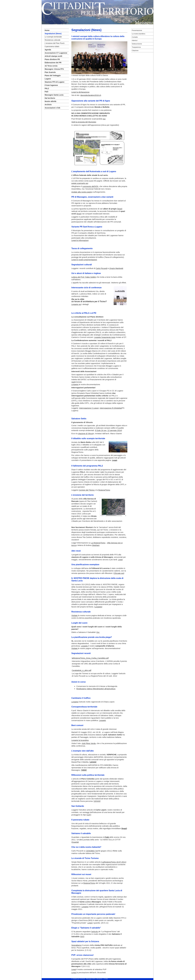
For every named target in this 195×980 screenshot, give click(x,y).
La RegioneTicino (98, 543)
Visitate (75, 615)
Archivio (48, 105)
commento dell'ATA (90, 186)
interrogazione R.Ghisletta (110, 408)
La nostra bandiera (138, 34)
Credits (106, 979)
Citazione (135, 50)
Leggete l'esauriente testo (105, 337)
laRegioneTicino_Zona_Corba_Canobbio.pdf (90, 658)
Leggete (98, 607)
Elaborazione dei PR (53, 63)
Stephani (96, 545)
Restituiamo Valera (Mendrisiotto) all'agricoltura (96, 689)
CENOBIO (91, 851)
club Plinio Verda (89, 743)
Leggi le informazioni (80, 240)
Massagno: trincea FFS (54, 69)
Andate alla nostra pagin (81, 192)
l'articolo (95, 932)
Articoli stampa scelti (53, 56)
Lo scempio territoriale (53, 37)
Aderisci (135, 40)
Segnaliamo (77, 945)
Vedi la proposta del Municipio (84, 122)
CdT (89, 815)
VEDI (84, 770)
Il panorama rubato (52, 46)
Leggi (120, 560)
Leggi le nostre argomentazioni (84, 260)
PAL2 (47, 88)
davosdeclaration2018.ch (91, 95)
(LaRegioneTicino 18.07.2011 (113, 862)
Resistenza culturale (52, 40)
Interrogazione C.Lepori (89, 408)
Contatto (135, 37)
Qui (98, 632)
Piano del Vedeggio (53, 76)
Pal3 (46, 92)
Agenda (48, 50)
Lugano (48, 79)
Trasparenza (136, 47)
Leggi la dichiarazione (80, 92)
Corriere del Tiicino (87, 490)
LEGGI (97, 801)
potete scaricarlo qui (80, 183)
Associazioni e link (52, 108)
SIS (82, 936)
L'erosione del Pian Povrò (55, 43)
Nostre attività (50, 101)
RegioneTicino (104, 490)
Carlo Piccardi (102, 268)
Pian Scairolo (50, 72)
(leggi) (120, 209)
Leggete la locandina (80, 740)
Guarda (75, 842)
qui (104, 119)
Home (47, 30)
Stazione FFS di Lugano (55, 82)
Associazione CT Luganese (56, 53)
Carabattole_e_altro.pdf (82, 670)
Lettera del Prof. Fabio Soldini (84, 277)
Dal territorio (50, 98)
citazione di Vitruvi (85, 433)
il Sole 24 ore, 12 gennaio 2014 (108, 430)
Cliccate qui (119, 573)
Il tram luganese (51, 85)
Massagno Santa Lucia (54, 95)
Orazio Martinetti (116, 268)
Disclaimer (99, 979)
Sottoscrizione (137, 44)
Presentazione (137, 30)
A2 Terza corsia (51, 66)
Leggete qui (76, 304)
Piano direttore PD (52, 59)
